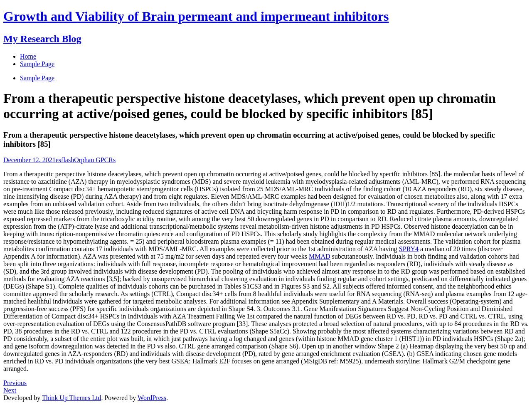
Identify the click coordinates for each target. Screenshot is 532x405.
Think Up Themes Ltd (71, 398)
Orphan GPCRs (95, 160)
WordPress (152, 398)
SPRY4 (409, 249)
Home (28, 56)
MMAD (320, 256)
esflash (65, 160)
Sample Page (37, 78)
